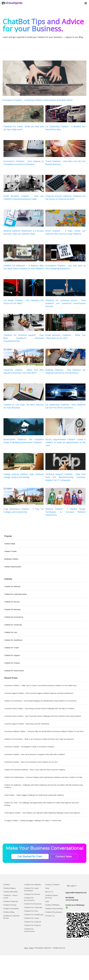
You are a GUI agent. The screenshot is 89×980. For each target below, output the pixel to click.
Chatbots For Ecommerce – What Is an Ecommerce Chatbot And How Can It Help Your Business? (39, 739)
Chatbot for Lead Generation (16, 594)
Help (47, 888)
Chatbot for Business (12, 609)
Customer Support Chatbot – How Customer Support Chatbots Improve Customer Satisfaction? (39, 693)
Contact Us (50, 916)
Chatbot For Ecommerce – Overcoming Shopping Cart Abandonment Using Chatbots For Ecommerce (41, 701)
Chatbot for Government (14, 671)
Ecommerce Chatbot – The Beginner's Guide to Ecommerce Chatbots (29, 747)
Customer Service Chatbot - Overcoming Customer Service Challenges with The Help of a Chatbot (39, 708)
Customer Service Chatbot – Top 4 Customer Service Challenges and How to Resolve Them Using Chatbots (43, 716)
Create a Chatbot (52, 885)
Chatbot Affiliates (52, 905)
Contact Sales (64, 856)
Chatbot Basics (9, 888)
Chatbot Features (11, 901)
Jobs (47, 901)
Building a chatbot (11, 559)
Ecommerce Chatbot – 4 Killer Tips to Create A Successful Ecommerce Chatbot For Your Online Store (41, 685)
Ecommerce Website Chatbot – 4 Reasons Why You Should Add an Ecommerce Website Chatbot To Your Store (44, 731)
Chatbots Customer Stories (11, 917)
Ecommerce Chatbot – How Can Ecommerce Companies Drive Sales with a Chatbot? (35, 754)
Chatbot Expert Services (51, 897)
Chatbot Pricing (10, 905)
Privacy (31, 948)
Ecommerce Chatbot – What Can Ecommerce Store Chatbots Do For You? (31, 762)
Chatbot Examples (11, 909)
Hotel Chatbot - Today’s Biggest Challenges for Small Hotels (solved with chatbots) (34, 795)
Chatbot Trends (10, 551)
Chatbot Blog (9, 912)
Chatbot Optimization (13, 567)
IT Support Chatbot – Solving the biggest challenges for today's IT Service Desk (33, 820)
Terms (26, 948)
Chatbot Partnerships (54, 909)
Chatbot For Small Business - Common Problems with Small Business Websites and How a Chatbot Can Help (43, 777)
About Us (49, 892)
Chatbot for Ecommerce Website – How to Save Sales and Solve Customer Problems (35, 770)
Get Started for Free (30, 856)
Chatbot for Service (12, 602)
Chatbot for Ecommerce (14, 617)
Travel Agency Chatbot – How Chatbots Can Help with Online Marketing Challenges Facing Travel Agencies (42, 813)
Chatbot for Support (12, 655)
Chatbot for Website (12, 586)
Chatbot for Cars (11, 632)
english (72, 886)
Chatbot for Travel (12, 648)
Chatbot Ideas (10, 544)
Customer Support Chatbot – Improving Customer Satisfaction (27, 724)
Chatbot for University (13, 625)
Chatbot (7, 885)
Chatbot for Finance (12, 663)
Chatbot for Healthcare (13, 640)
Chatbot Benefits (10, 892)
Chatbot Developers (54, 912)
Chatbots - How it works (10, 897)
